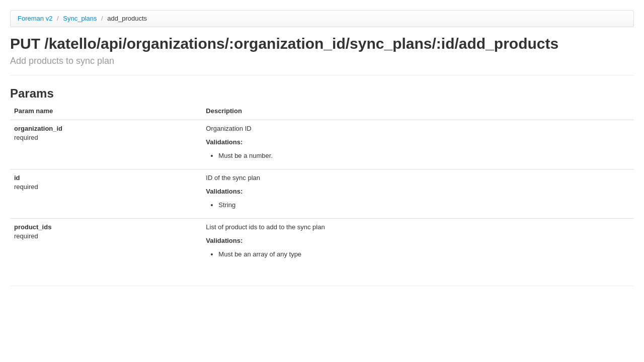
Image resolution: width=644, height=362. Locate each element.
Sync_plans (81, 18)
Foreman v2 (35, 18)
